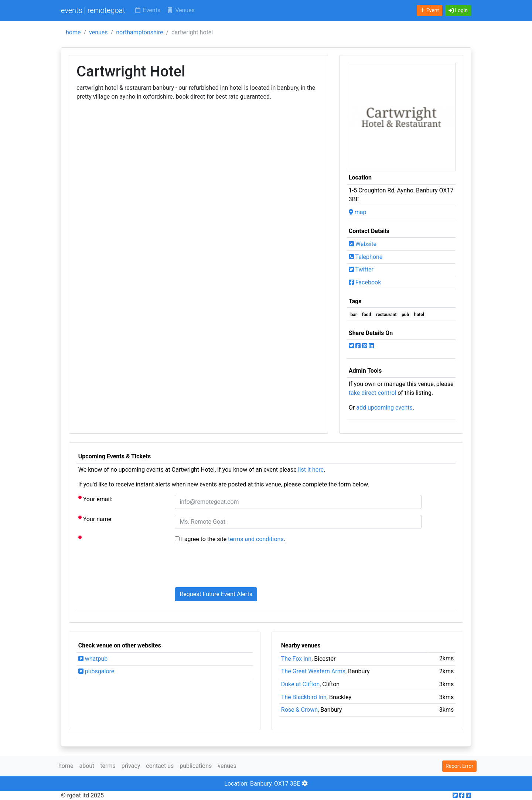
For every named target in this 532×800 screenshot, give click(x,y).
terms (108, 766)
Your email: (95, 499)
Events (147, 10)
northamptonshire (139, 32)
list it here (311, 470)
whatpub (93, 659)
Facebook (365, 282)
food (367, 315)
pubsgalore (96, 671)
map (358, 212)
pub (405, 315)
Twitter (361, 269)
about (87, 766)
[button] (458, 11)
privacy (131, 766)
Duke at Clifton (300, 684)
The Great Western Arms (313, 671)
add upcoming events (384, 408)
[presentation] (231, 567)
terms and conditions (256, 539)
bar (354, 315)
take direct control (372, 393)
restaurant (386, 315)
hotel (419, 315)
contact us (160, 766)
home (73, 32)
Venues (180, 10)
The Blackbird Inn (304, 697)
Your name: (96, 519)
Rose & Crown (299, 710)
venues (98, 32)
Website (363, 244)
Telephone (366, 257)
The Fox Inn (296, 659)
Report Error (459, 766)
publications (196, 766)
